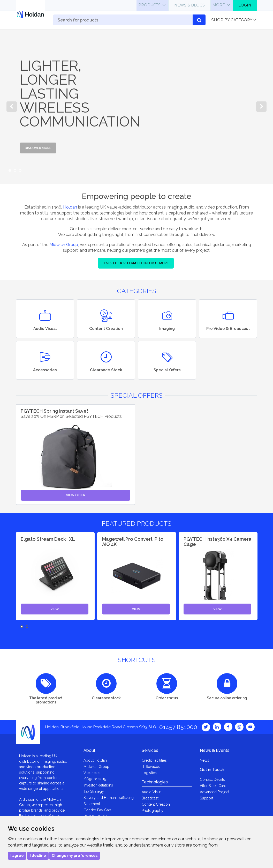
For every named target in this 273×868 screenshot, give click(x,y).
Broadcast (150, 798)
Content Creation (156, 804)
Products (149, 5)
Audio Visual (152, 792)
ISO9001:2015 (95, 779)
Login (245, 5)
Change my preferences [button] (75, 856)
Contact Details (212, 780)
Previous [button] (12, 107)
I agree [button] (17, 856)
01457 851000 (178, 727)
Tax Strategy (94, 791)
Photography (153, 811)
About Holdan (95, 760)
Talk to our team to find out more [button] (136, 263)
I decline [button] (38, 856)
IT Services (151, 767)
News (204, 760)
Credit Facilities (154, 760)
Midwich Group (64, 245)
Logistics (149, 773)
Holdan (70, 207)
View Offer (76, 495)
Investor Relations (98, 785)
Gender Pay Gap (97, 810)
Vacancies (92, 773)
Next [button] (261, 107)
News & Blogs (189, 5)
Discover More (38, 148)
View (55, 609)
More (219, 5)
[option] (136, 107)
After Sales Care (213, 786)
